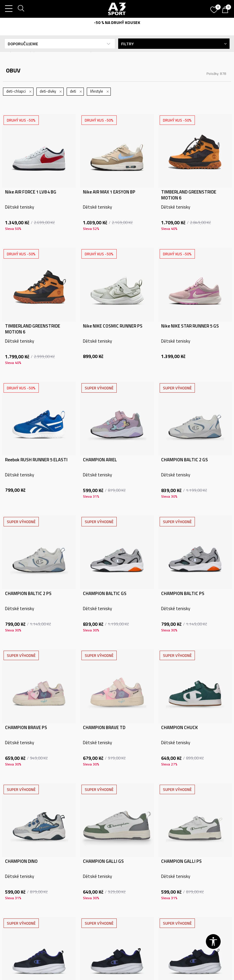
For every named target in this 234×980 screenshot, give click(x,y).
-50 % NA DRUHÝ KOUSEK (117, 22)
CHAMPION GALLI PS (181, 861)
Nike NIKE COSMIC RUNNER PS (113, 326)
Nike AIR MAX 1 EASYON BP (109, 192)
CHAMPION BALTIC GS (105, 594)
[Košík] (227, 10)
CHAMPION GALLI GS (103, 861)
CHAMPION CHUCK (179, 728)
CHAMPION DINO (21, 861)
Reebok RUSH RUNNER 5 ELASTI (36, 460)
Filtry (174, 44)
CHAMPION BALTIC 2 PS (28, 594)
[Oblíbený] (215, 8)
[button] (213, 942)
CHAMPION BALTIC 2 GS (185, 460)
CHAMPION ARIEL (100, 460)
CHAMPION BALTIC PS (183, 594)
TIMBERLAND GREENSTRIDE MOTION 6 (189, 195)
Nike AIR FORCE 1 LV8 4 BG (31, 192)
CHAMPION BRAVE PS (26, 728)
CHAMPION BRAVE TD (104, 728)
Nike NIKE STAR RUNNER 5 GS (190, 326)
